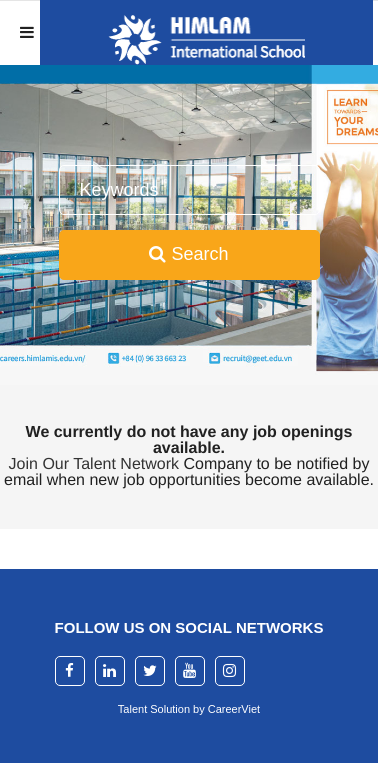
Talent (134, 709)
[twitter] (150, 671)
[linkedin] (110, 671)
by (200, 709)
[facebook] (70, 671)
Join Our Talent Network (94, 464)
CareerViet (234, 709)
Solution (171, 709)
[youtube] (190, 671)
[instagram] (230, 671)
